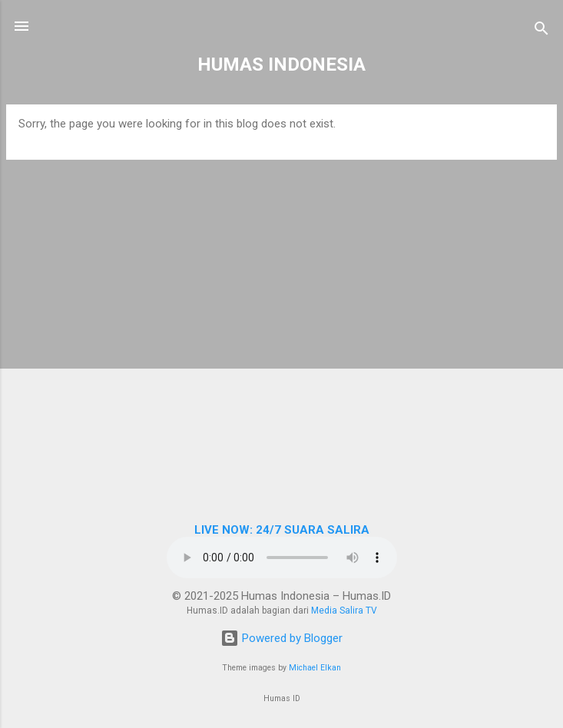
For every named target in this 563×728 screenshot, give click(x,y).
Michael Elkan (315, 668)
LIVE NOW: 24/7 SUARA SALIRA (282, 530)
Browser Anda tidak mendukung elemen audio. (282, 558)
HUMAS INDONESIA (281, 65)
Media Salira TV (344, 611)
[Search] (541, 31)
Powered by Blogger (281, 638)
